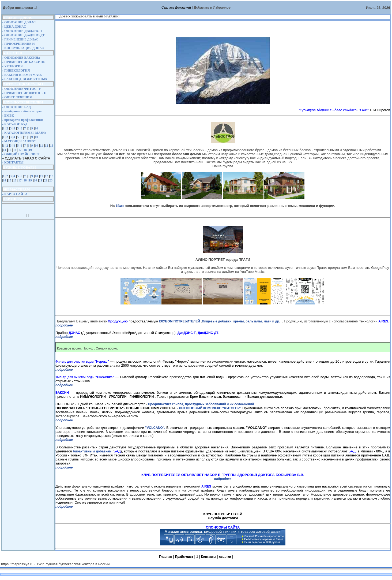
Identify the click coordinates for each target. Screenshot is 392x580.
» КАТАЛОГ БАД (15, 124)
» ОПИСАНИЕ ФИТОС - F (21, 89)
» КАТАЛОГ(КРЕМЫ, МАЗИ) (24, 133)
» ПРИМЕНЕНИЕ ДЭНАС (20, 39)
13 (52, 146)
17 (20, 150)
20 (35, 180)
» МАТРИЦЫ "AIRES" (19, 141)
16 (15, 150)
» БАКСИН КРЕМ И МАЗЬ (22, 75)
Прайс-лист (184, 557)
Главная (166, 557)
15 (10, 150)
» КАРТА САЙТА (15, 194)
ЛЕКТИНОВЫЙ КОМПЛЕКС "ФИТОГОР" (210, 408)
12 (47, 146)
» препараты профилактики (22, 120)
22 (46, 180)
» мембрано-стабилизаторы (22, 111)
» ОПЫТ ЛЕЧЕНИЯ (17, 97)
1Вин (120, 206)
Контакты (209, 557)
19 (30, 150)
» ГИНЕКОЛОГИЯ (16, 70)
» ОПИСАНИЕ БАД (16, 107)
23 (51, 180)
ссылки (225, 557)
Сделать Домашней (176, 8)
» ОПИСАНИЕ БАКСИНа (21, 58)
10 (36, 128)
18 (25, 150)
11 (41, 146)
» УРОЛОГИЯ (12, 66)
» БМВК (8, 116)
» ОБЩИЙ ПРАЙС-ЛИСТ (21, 154)
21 (40, 180)
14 (5, 150)
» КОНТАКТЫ (13, 162)
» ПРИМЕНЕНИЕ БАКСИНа (23, 62)
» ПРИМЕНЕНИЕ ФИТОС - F (24, 93)
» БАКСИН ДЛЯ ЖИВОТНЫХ (25, 79)
